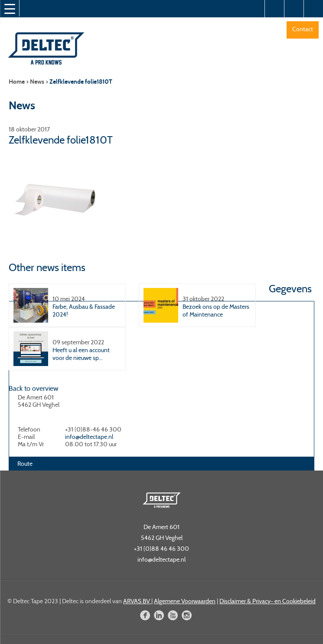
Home (17, 82)
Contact (303, 29)
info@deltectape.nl (89, 437)
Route (25, 464)
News (37, 82)
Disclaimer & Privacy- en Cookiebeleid (268, 601)
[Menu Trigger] (10, 9)
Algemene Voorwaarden (185, 601)
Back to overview (34, 388)
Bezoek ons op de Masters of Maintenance (216, 311)
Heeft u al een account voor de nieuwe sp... (81, 354)
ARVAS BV (137, 601)
